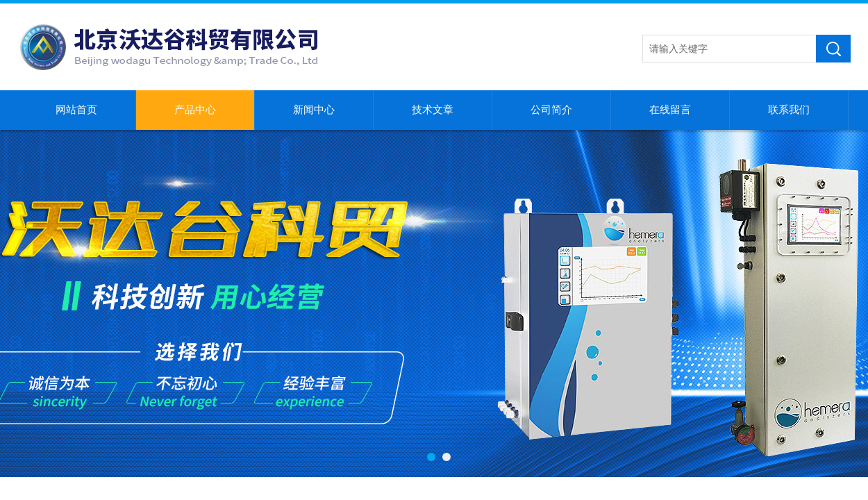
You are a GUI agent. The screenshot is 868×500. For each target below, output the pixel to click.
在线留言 (670, 110)
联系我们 (789, 110)
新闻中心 (314, 110)
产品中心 (195, 110)
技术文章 (433, 110)
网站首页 (76, 110)
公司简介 (551, 110)
